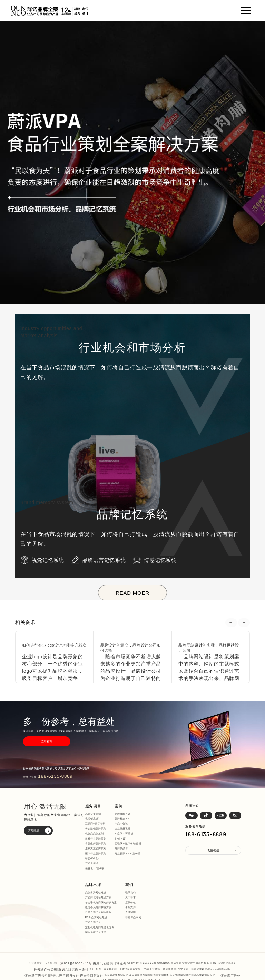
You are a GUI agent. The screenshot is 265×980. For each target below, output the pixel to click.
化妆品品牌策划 (99, 829)
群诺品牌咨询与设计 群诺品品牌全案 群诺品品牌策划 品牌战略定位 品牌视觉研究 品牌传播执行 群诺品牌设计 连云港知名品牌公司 (136, 960)
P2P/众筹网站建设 (165, 834)
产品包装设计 (98, 859)
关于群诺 (95, 891)
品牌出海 (161, 802)
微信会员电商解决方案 (168, 824)
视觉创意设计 (98, 814)
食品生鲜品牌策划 (100, 839)
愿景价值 (95, 896)
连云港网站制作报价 (126, 956)
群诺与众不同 (98, 911)
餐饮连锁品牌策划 (100, 824)
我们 (93, 879)
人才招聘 (95, 906)
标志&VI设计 (97, 854)
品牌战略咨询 (127, 809)
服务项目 (96, 802)
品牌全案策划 (98, 809)
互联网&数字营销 (100, 819)
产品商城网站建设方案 (168, 814)
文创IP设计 (126, 834)
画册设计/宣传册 (100, 863)
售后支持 (95, 901)
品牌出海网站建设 (165, 809)
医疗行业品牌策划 (100, 849)
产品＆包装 (126, 819)
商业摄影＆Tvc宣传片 (132, 849)
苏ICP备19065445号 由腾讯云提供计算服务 (93, 942)
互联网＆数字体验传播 (133, 839)
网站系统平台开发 (165, 849)
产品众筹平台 (162, 839)
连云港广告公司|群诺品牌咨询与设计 (61, 947)
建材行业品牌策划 (100, 834)
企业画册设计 (127, 824)
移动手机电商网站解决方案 (170, 819)
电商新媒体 (126, 844)
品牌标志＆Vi (127, 814)
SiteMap (146, 956)
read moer (132, 593)
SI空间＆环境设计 (130, 829)
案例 (123, 802)
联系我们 (95, 887)
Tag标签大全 (161, 956)
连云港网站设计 (77, 952)
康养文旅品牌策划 (100, 844)
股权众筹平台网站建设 (168, 829)
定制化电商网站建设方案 (169, 844)
